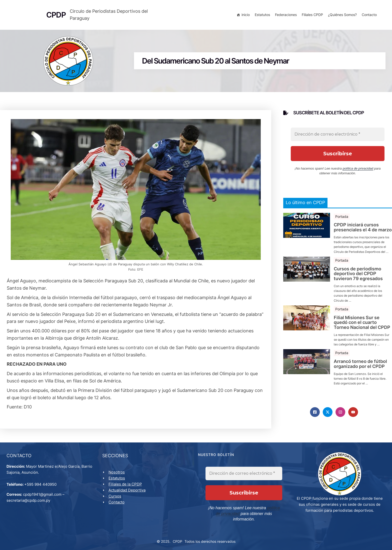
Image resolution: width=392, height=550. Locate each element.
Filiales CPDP (311, 16)
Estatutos (261, 16)
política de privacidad (358, 172)
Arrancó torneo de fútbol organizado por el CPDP (360, 367)
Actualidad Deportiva (128, 494)
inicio (245, 16)
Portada (342, 219)
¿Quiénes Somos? (341, 16)
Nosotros (118, 476)
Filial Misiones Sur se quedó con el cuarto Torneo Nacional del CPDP (362, 326)
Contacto (368, 16)
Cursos (116, 500)
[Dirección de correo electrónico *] (338, 138)
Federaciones (285, 16)
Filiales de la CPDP (126, 488)
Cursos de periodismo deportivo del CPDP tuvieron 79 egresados (358, 277)
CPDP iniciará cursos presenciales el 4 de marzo (363, 231)
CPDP (177, 540)
